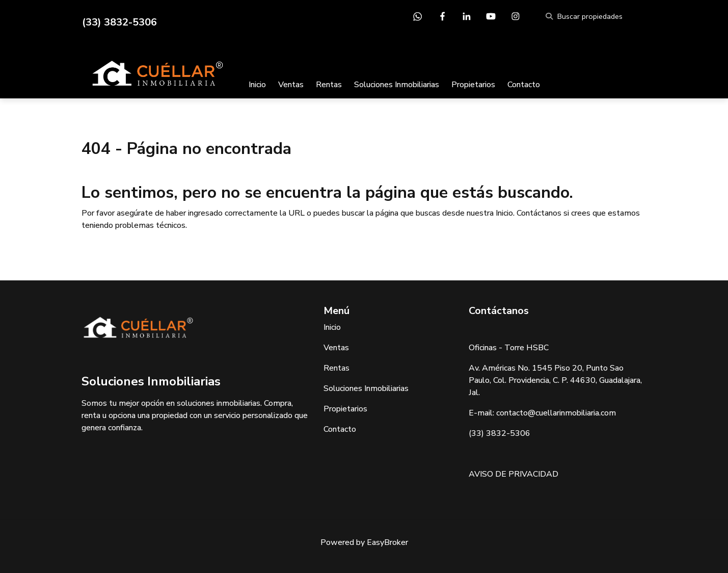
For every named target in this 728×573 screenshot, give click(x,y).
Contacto (524, 85)
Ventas (291, 85)
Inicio (257, 85)
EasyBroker (387, 542)
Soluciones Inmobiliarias (397, 85)
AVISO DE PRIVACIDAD (514, 474)
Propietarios (473, 85)
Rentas (329, 85)
